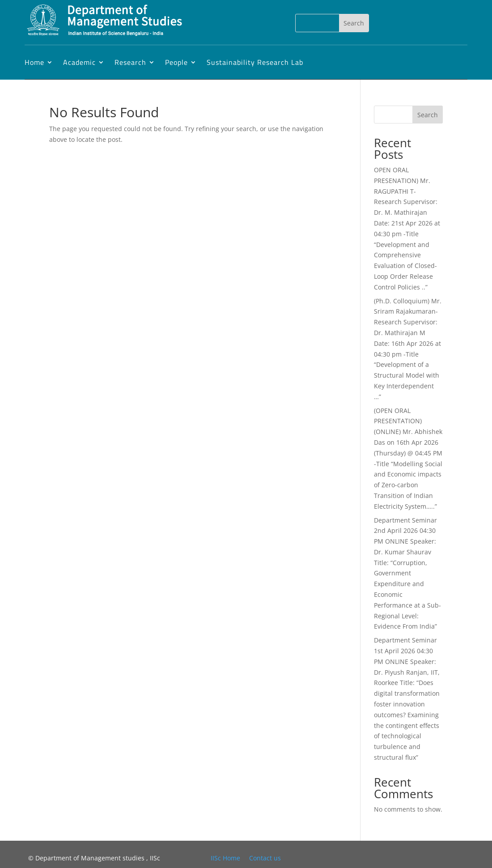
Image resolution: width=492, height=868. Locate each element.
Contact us (265, 858)
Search (428, 115)
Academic (79, 62)
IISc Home (225, 858)
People (176, 62)
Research (130, 62)
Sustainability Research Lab (255, 62)
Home (34, 62)
